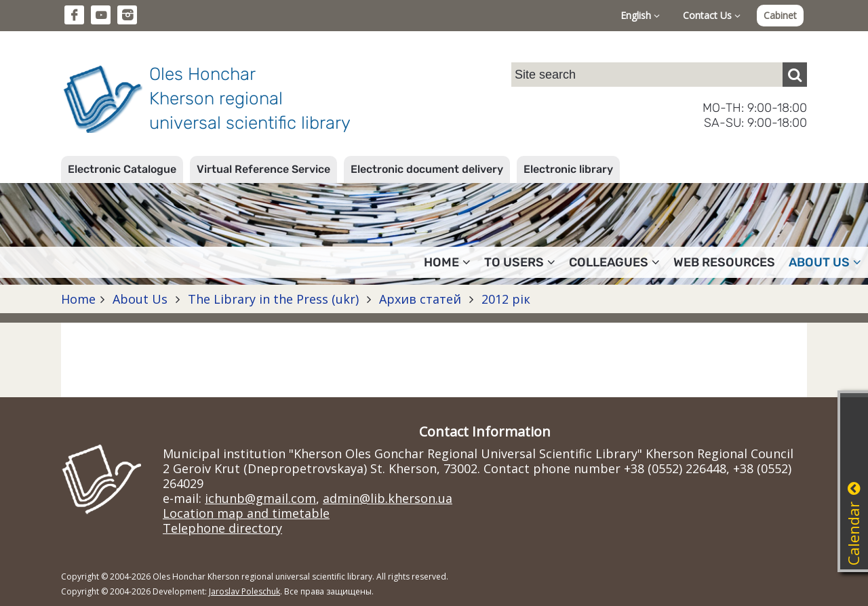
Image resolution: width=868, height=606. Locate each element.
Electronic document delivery (427, 169)
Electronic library (568, 169)
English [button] (640, 15)
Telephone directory (222, 528)
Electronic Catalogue (122, 169)
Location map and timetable (246, 513)
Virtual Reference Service (263, 169)
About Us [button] (825, 262)
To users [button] (520, 262)
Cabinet (780, 15)
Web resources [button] (724, 262)
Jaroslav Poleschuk (244, 591)
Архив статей (420, 299)
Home (78, 299)
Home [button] (447, 262)
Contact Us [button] (712, 15)
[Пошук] (795, 75)
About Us (140, 299)
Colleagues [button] (614, 262)
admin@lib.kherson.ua (388, 498)
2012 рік (504, 299)
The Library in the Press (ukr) (273, 299)
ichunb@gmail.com (260, 498)
